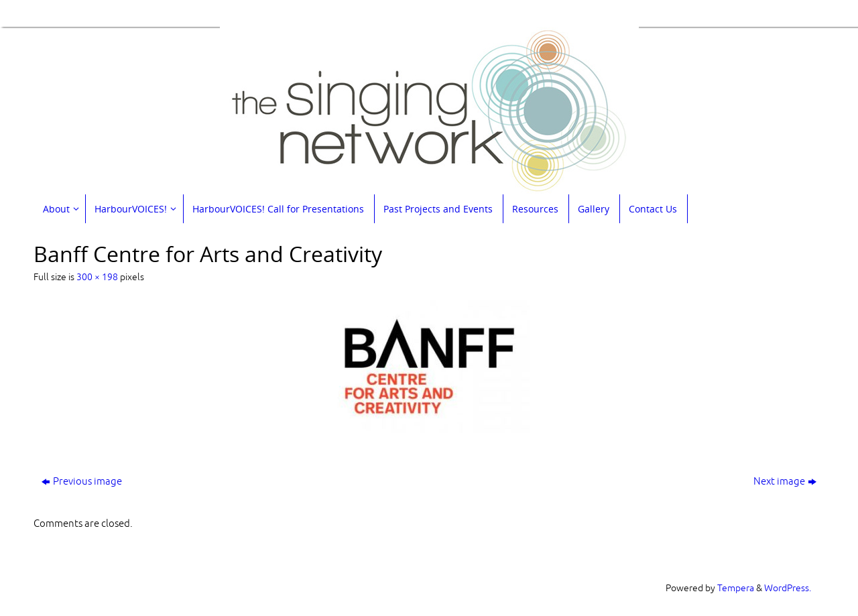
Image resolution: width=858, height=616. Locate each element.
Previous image (82, 482)
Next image (785, 482)
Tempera (736, 588)
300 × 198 (97, 277)
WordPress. (788, 588)
